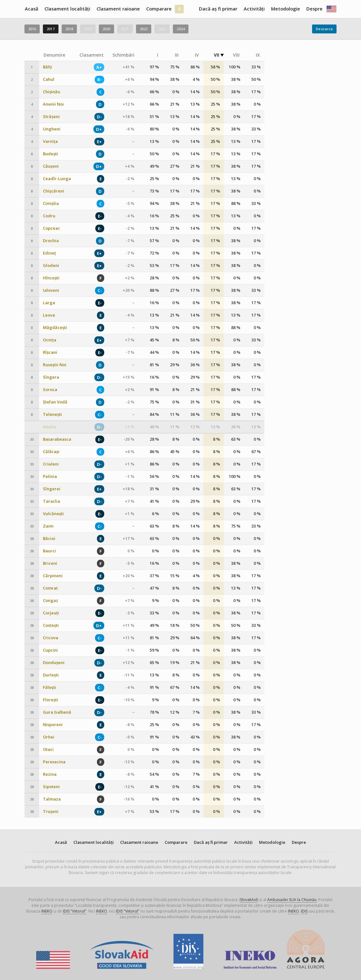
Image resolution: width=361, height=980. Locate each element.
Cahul (49, 79)
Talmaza (52, 799)
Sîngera (51, 377)
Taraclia (51, 501)
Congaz (51, 601)
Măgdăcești (55, 328)
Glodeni (51, 266)
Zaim (48, 526)
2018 (69, 29)
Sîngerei (52, 489)
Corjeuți (51, 613)
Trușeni (51, 812)
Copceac (51, 228)
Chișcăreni (54, 191)
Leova (49, 315)
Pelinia (50, 476)
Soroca (50, 390)
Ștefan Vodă (55, 402)
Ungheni (52, 129)
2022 (144, 29)
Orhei (49, 737)
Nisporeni (53, 725)
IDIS (304, 911)
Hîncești (51, 278)
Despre (314, 9)
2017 (51, 29)
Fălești (50, 687)
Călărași (51, 452)
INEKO (47, 911)
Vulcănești (53, 514)
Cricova (51, 638)
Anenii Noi (53, 104)
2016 (32, 29)
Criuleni (51, 464)
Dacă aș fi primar (218, 9)
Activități (254, 9)
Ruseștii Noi (55, 365)
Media (49, 427)
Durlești (51, 675)
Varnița (50, 141)
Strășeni (51, 117)
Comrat (50, 588)
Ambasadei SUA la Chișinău (292, 900)
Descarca (324, 29)
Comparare (159, 9)
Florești (51, 700)
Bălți (48, 67)
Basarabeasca (57, 439)
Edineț (49, 253)
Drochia (51, 241)
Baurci (49, 551)
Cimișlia (51, 203)
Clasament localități (67, 9)
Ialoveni (51, 290)
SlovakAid (249, 900)
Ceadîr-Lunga (57, 179)
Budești (51, 154)
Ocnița (50, 340)
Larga (49, 303)
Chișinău (51, 92)
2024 (180, 29)
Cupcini (50, 650)
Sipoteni (51, 787)
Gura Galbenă (57, 712)
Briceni (50, 563)
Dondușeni (54, 663)
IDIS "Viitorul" (75, 911)
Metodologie (286, 9)
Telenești (52, 414)
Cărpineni (53, 576)
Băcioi (49, 539)
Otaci (48, 749)
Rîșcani (50, 352)
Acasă (31, 9)
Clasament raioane (118, 9)
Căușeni (51, 166)
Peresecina (54, 762)
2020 (106, 29)
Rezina (50, 774)
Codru (49, 216)
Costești (51, 625)
